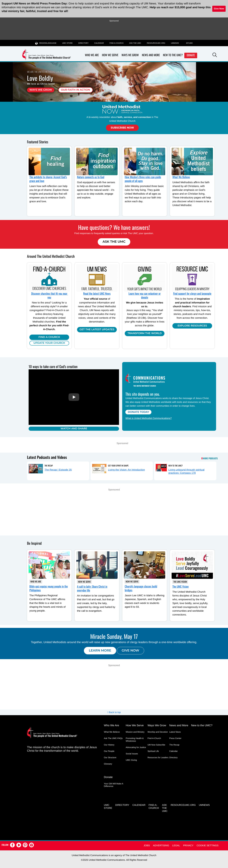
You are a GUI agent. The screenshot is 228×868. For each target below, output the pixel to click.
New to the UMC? (173, 55)
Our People (109, 751)
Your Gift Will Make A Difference (114, 785)
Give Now (219, 9)
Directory (83, 43)
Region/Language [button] (46, 43)
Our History (109, 745)
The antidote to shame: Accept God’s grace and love (48, 179)
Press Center (175, 738)
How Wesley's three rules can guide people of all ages (143, 179)
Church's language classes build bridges (141, 588)
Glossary (108, 764)
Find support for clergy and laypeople (192, 294)
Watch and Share (74, 429)
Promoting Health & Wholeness (135, 740)
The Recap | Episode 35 (58, 470)
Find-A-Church (116, 43)
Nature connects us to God (91, 177)
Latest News (175, 732)
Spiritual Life (153, 751)
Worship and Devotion (158, 732)
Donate (191, 55)
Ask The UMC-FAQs (113, 738)
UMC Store (67, 43)
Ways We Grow (130, 55)
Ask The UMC (114, 242)
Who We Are (92, 55)
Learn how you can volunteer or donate (145, 296)
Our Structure (110, 757)
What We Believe (181, 177)
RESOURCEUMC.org (156, 43)
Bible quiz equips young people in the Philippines (49, 588)
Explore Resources (192, 326)
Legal (176, 846)
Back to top (114, 712)
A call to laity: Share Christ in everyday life (92, 589)
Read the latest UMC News (97, 294)
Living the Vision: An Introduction (126, 470)
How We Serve (110, 55)
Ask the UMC (135, 43)
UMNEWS (175, 43)
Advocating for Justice (136, 747)
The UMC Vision (180, 582)
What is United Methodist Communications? (148, 418)
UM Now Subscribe (156, 745)
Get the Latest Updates (97, 330)
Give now (130, 651)
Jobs (147, 846)
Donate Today (138, 412)
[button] (215, 55)
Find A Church (49, 337)
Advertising (161, 846)
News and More (151, 55)
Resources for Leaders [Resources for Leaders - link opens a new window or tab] (158, 757)
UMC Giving (131, 760)
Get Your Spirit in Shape (118, 466)
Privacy (188, 846)
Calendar (99, 43)
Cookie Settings (208, 846)
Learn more (100, 651)
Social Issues (132, 754)
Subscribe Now (122, 128)
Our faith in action (76, 90)
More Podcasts (210, 459)
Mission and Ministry (135, 732)
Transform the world (145, 333)
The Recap (49, 466)
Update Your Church (49, 343)
